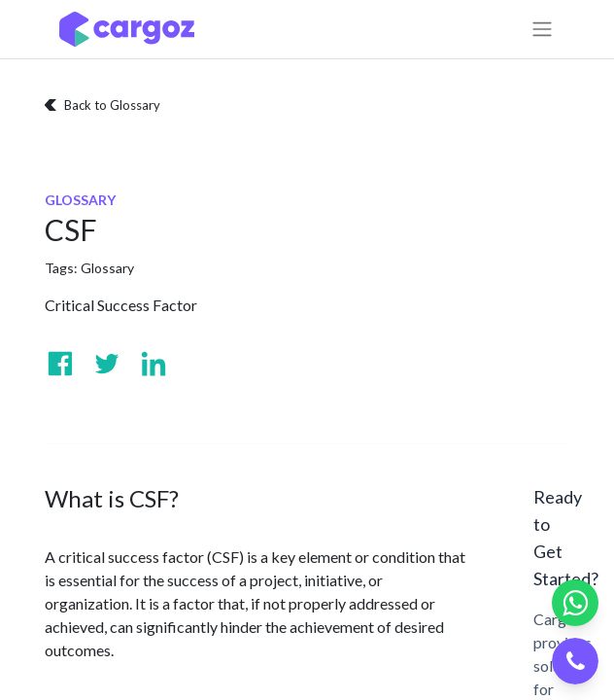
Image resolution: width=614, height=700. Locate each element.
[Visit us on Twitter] (107, 364)
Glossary (107, 268)
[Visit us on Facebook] (60, 364)
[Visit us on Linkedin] (153, 364)
